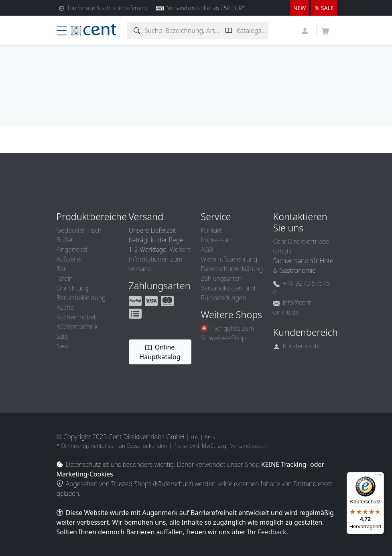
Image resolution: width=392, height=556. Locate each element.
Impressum (217, 240)
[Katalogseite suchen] (229, 31)
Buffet (65, 240)
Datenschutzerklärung (232, 269)
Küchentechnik (77, 327)
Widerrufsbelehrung (229, 259)
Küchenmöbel (76, 317)
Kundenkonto (297, 346)
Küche (65, 307)
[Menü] (379, 477)
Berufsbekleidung (81, 298)
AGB (207, 249)
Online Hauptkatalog (160, 352)
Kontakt (212, 230)
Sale (62, 336)
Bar (61, 269)
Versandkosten (248, 446)
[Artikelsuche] (137, 31)
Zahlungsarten (221, 278)
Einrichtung (73, 288)
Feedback (272, 532)
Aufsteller (70, 259)
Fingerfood (72, 249)
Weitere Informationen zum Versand (160, 259)
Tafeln (65, 278)
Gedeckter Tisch (79, 230)
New (63, 346)
